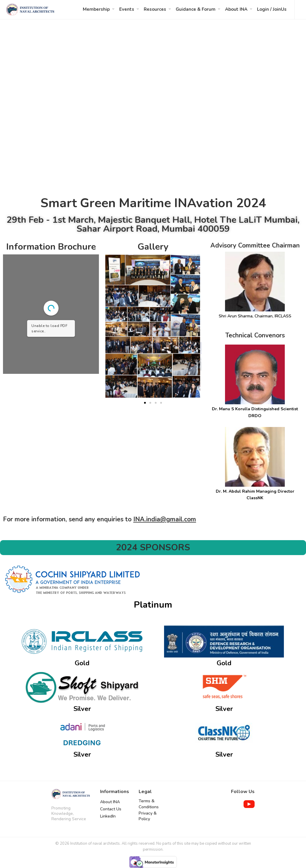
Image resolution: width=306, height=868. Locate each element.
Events (127, 9)
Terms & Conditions (149, 804)
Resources (155, 9)
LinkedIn (108, 816)
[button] (145, 403)
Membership (96, 9)
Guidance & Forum (196, 9)
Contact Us (111, 809)
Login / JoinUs (272, 9)
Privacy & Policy (148, 816)
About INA (236, 9)
